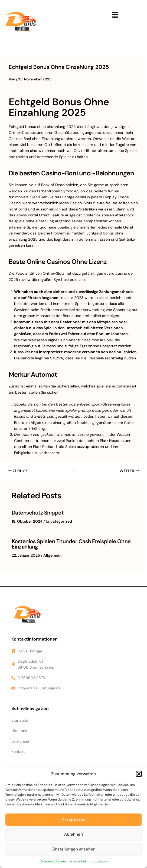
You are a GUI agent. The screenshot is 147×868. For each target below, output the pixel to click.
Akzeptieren (73, 819)
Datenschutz (78, 861)
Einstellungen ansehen (73, 849)
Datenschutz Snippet (38, 513)
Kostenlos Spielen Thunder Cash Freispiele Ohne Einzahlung (71, 544)
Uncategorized (59, 521)
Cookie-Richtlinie (53, 861)
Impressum (99, 861)
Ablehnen (73, 834)
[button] (139, 774)
